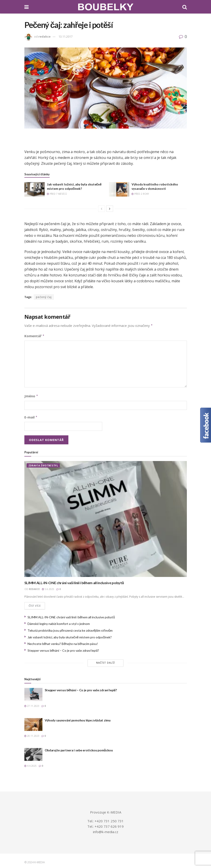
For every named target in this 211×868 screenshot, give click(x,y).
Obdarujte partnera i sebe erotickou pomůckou (79, 748)
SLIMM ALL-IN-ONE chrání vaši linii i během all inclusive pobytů (74, 581)
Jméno (31, 395)
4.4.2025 (30, 764)
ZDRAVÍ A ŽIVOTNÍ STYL (43, 464)
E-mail (31, 416)
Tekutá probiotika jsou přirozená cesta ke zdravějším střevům (70, 629)
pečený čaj (44, 297)
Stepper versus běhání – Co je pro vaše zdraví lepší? (63, 649)
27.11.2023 (32, 704)
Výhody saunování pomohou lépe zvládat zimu (78, 718)
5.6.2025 (48, 587)
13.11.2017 (65, 36)
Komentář (35, 335)
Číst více (35, 604)
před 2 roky (140, 194)
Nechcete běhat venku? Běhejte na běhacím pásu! (63, 642)
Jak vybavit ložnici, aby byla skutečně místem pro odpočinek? (70, 635)
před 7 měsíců (57, 194)
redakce (44, 36)
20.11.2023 (32, 734)
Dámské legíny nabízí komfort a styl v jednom (59, 622)
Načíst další (105, 661)
